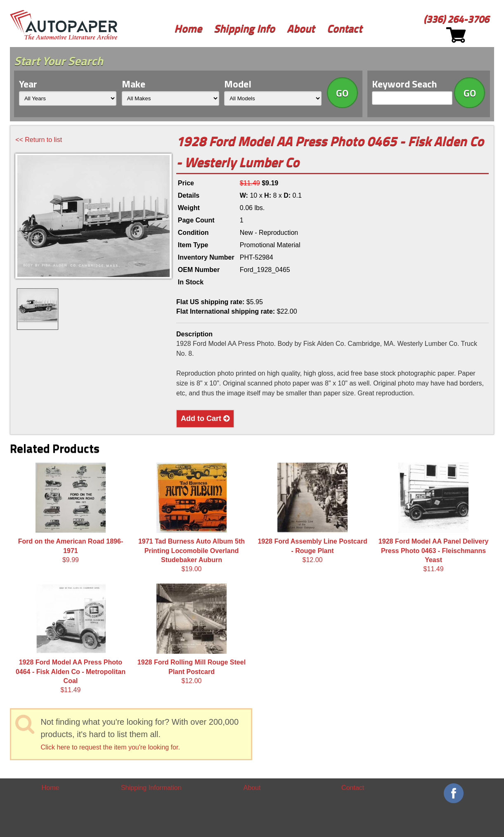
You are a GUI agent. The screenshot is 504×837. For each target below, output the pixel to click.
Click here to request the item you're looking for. (110, 747)
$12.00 (312, 513)
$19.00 (192, 518)
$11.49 (433, 518)
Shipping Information (151, 788)
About (301, 28)
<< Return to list (39, 140)
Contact (344, 28)
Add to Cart (205, 418)
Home (188, 28)
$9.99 (71, 513)
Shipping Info (244, 28)
